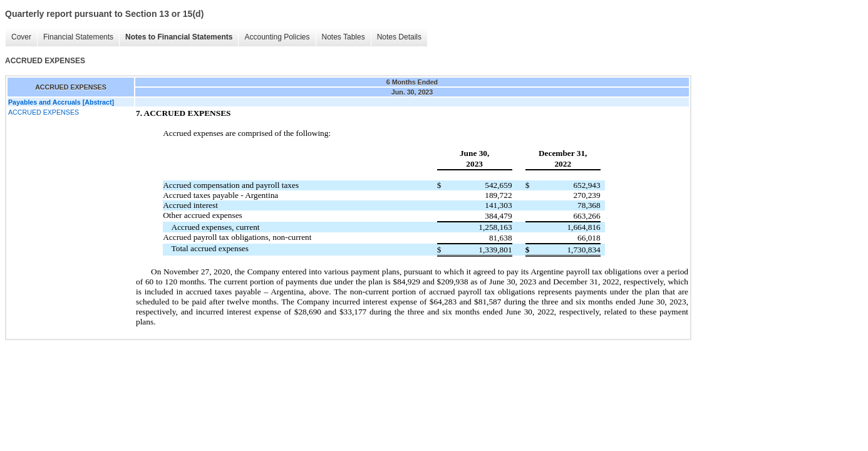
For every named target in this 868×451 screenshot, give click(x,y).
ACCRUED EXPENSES (44, 112)
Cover (21, 37)
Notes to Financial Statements (179, 37)
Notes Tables (344, 37)
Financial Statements (78, 37)
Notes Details (399, 37)
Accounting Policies (277, 37)
